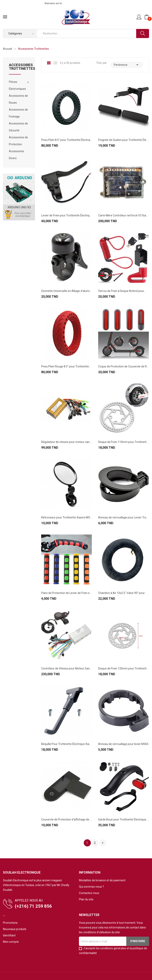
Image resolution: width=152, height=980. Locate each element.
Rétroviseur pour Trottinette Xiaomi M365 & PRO (66, 517)
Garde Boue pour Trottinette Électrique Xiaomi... (123, 819)
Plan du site (86, 899)
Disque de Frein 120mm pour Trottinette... (123, 668)
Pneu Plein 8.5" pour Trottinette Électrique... (66, 140)
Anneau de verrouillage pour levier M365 (123, 744)
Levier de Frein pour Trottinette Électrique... (66, 215)
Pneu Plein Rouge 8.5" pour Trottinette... (66, 366)
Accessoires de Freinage (18, 113)
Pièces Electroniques (17, 85)
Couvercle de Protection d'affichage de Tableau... (66, 819)
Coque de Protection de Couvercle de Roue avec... (123, 366)
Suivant (103, 843)
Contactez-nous (89, 893)
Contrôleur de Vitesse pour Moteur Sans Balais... (66, 668)
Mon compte (11, 942)
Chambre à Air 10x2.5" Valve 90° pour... (122, 593)
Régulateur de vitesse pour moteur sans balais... (66, 442)
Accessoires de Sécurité (18, 127)
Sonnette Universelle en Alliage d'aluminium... (66, 291)
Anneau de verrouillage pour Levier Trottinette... (123, 517)
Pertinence (127, 65)
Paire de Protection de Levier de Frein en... (66, 593)
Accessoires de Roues (18, 99)
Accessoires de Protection (18, 141)
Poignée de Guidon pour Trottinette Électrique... (123, 140)
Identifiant (9, 935)
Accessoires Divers (17, 155)
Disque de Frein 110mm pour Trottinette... (123, 442)
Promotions (10, 923)
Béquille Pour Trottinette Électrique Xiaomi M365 (66, 744)
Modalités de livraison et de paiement (102, 880)
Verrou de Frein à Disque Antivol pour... (122, 291)
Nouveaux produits (15, 929)
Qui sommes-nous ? (91, 887)
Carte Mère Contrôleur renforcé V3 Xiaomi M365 (123, 215)
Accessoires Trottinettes (19, 67)
